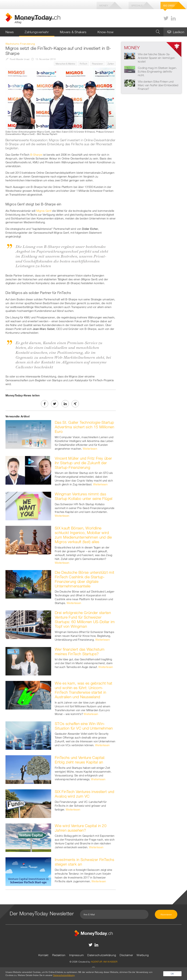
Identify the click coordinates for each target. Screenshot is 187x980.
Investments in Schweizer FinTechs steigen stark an (84, 862)
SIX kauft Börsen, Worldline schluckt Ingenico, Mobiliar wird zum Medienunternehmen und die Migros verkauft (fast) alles (83, 535)
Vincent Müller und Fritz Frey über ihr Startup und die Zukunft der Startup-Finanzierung (83, 463)
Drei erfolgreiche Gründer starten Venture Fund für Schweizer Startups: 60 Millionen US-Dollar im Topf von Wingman (85, 619)
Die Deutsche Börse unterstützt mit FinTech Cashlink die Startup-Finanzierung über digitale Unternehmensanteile (84, 579)
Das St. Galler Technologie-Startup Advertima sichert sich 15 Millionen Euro (85, 427)
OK (172, 974)
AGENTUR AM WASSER (104, 962)
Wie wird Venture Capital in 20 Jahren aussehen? (81, 828)
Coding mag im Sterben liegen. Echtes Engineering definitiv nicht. (157, 71)
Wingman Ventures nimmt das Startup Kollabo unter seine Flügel (84, 496)
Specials (137, 5)
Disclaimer (126, 955)
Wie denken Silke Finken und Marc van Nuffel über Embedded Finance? (158, 85)
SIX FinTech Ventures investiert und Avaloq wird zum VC (85, 794)
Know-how (105, 32)
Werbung (143, 955)
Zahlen (111, 64)
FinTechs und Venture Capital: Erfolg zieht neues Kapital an (80, 760)
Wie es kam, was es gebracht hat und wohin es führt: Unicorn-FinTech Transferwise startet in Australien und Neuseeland (83, 690)
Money (104, 5)
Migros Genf (44, 211)
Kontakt (43, 955)
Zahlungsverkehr (37, 32)
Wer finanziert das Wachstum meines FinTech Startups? (80, 651)
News (10, 32)
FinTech (83, 64)
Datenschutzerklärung (102, 955)
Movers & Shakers (73, 32)
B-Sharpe (36, 155)
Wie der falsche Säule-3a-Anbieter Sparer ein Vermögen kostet (156, 58)
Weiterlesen (90, 449)
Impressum (77, 955)
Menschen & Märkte (65, 64)
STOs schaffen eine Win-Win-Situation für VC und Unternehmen (84, 726)
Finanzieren (97, 64)
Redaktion (59, 955)
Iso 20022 (169, 5)
